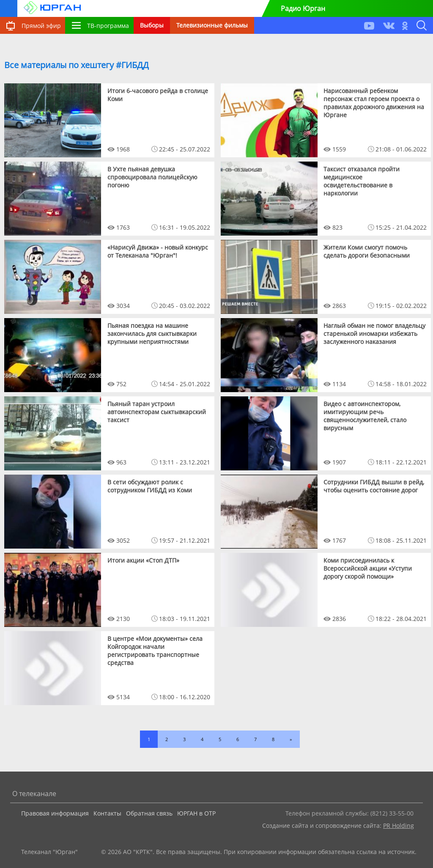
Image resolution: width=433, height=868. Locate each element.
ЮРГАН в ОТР (196, 813)
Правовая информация (55, 813)
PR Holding (399, 825)
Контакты (107, 813)
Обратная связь (149, 813)
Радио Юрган (303, 8)
